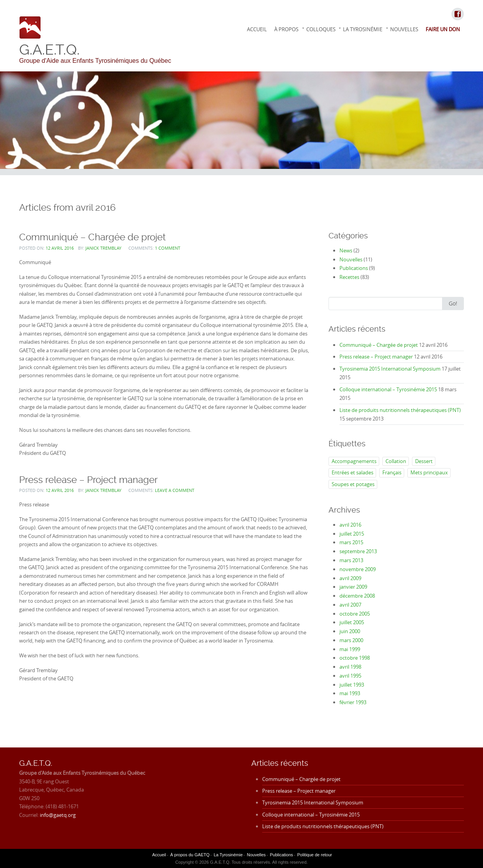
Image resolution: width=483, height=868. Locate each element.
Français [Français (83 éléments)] (392, 472)
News (346, 250)
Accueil (257, 29)
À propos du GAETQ (190, 855)
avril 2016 (350, 525)
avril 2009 (350, 578)
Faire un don (443, 29)
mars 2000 (351, 640)
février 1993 (353, 702)
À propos (286, 29)
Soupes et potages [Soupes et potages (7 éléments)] (353, 484)
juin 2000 (350, 631)
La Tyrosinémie (363, 29)
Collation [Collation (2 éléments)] (396, 461)
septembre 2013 (358, 551)
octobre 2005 (355, 614)
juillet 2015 (352, 534)
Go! (453, 303)
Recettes (349, 277)
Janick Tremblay (103, 248)
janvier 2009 (353, 587)
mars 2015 (351, 542)
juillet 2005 (352, 622)
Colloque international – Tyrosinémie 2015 (388, 389)
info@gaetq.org (58, 815)
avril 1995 (350, 676)
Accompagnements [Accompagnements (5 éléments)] (354, 461)
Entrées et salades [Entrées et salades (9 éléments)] (352, 472)
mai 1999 (350, 649)
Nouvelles (404, 29)
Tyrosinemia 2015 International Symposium (390, 369)
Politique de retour (315, 855)
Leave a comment (175, 490)
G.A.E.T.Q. (49, 50)
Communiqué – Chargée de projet (92, 237)
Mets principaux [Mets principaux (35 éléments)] (429, 472)
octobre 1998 (355, 658)
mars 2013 (351, 560)
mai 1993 (350, 693)
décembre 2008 (357, 596)
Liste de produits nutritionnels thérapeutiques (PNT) (400, 410)
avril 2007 (350, 605)
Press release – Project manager (88, 480)
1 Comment (168, 248)
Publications (354, 268)
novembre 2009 (358, 569)
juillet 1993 (352, 685)
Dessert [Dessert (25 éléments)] (424, 461)
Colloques (321, 29)
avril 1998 (350, 667)
